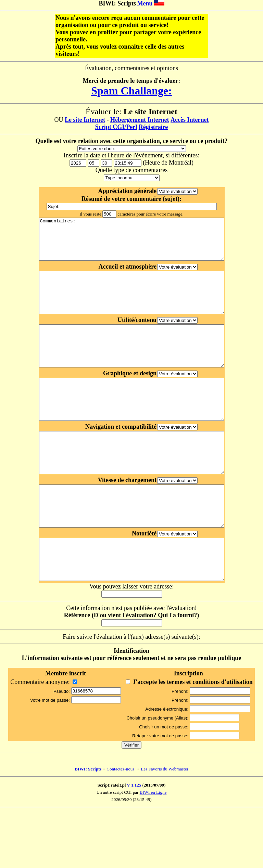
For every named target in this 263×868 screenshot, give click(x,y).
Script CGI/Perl (116, 127)
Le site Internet (85, 120)
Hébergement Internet (140, 120)
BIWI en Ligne (153, 850)
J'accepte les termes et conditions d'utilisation (192, 739)
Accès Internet (190, 120)
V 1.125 (134, 843)
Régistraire (153, 127)
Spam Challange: (131, 91)
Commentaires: (131, 243)
